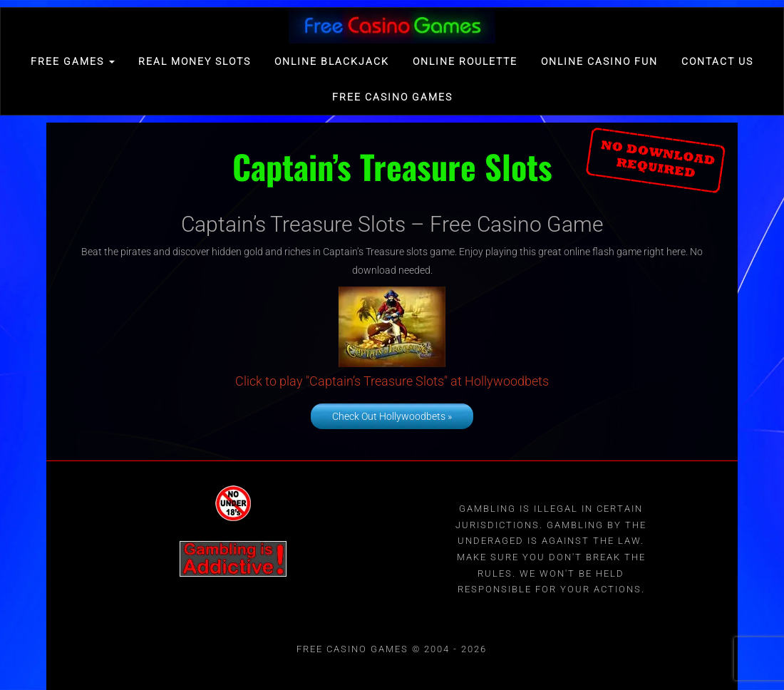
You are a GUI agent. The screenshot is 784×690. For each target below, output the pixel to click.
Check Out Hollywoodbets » (392, 416)
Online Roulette (465, 61)
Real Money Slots (195, 61)
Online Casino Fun (599, 61)
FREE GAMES (73, 61)
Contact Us (717, 61)
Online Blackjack (332, 61)
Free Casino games (392, 97)
